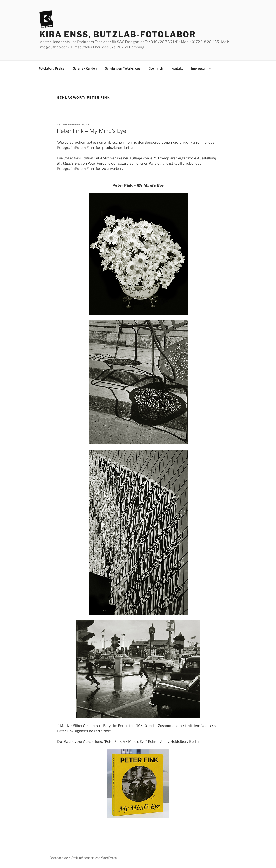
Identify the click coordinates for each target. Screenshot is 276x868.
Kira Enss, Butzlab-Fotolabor (118, 34)
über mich (156, 68)
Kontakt (177, 68)
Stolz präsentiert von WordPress (94, 858)
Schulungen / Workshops (123, 68)
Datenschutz (59, 858)
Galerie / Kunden (85, 68)
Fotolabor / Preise (52, 68)
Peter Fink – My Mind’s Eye (92, 131)
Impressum (201, 68)
